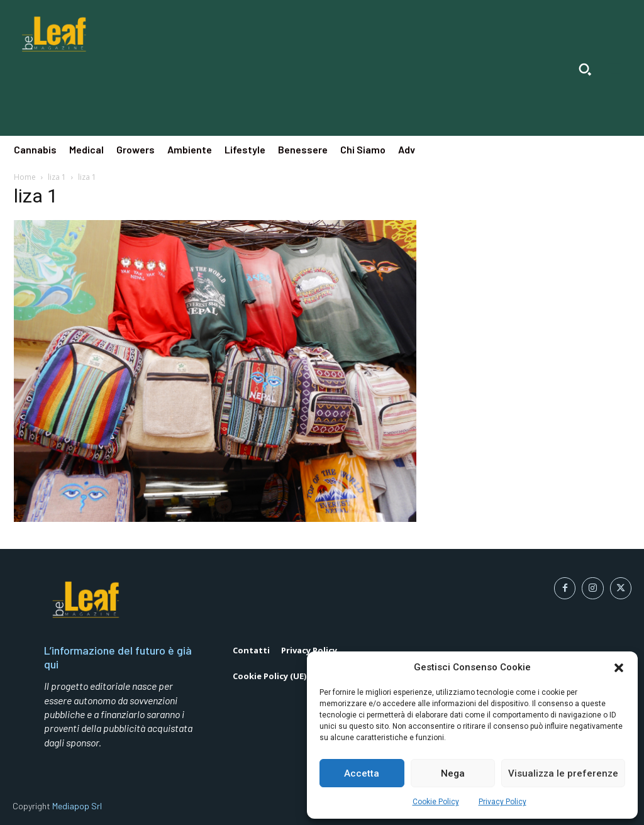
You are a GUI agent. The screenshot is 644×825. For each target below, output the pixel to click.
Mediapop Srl (77, 806)
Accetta (362, 773)
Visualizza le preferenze (563, 773)
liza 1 (57, 177)
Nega (453, 773)
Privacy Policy (502, 802)
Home (25, 177)
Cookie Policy (436, 802)
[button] (619, 668)
